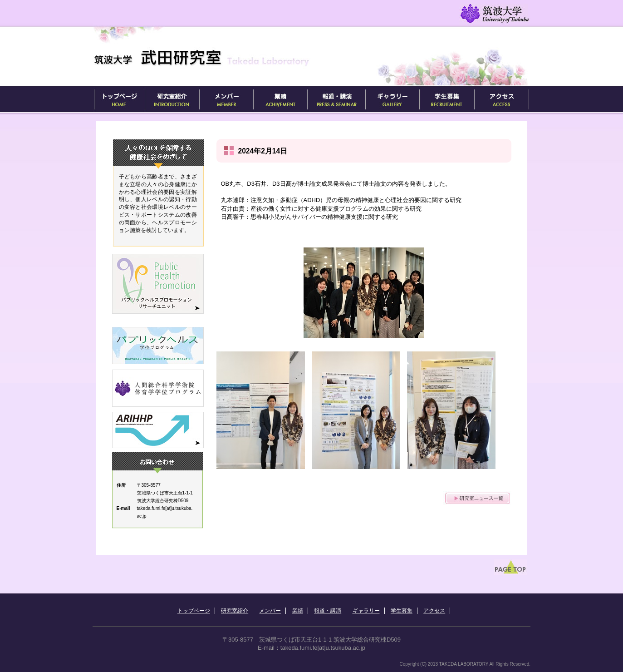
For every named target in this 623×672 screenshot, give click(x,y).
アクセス (502, 99)
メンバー (226, 99)
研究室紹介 (172, 99)
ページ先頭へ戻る (512, 568)
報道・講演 (336, 99)
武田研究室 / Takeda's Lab (221, 57)
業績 (280, 99)
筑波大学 (494, 14)
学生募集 (447, 99)
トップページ (119, 99)
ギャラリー (392, 99)
